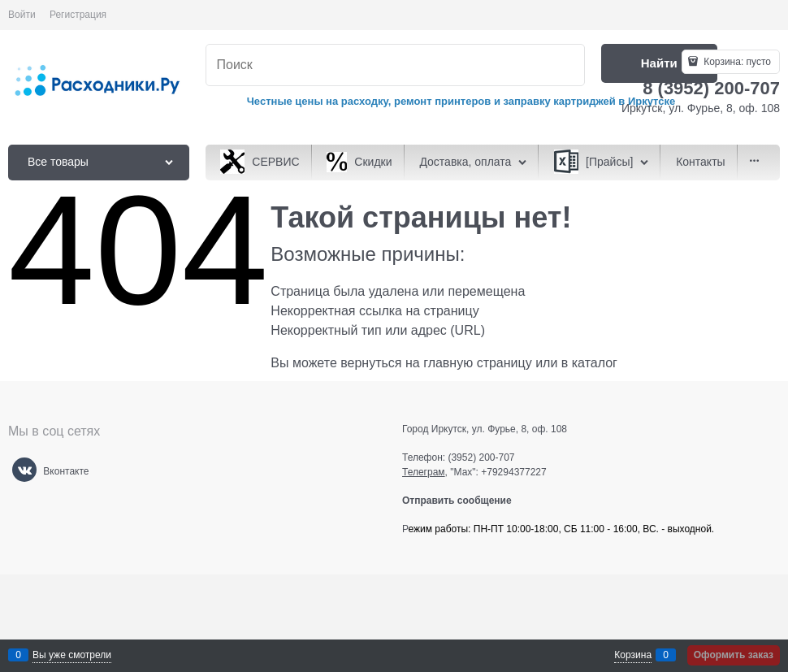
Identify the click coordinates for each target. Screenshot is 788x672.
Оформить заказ (734, 655)
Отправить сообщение (463, 501)
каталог (595, 363)
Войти (22, 15)
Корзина (633, 655)
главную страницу (478, 363)
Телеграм (424, 472)
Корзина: (736, 62)
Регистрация (78, 15)
